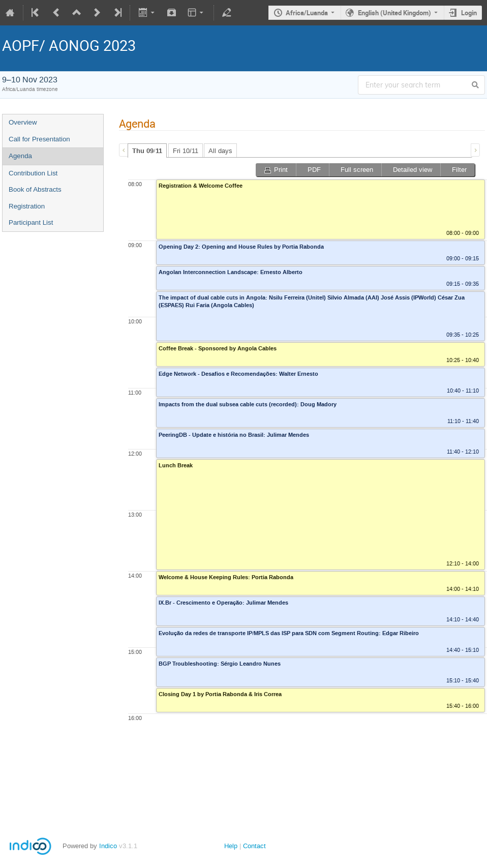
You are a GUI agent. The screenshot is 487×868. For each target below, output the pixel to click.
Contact (254, 846)
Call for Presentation (39, 139)
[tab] (147, 151)
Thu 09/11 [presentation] (147, 151)
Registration (27, 206)
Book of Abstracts (35, 189)
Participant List (31, 222)
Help (231, 846)
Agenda (20, 156)
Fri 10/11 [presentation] (186, 151)
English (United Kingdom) (394, 13)
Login (469, 13)
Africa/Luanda (307, 13)
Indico (108, 846)
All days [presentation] (220, 151)
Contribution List (33, 173)
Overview (23, 122)
